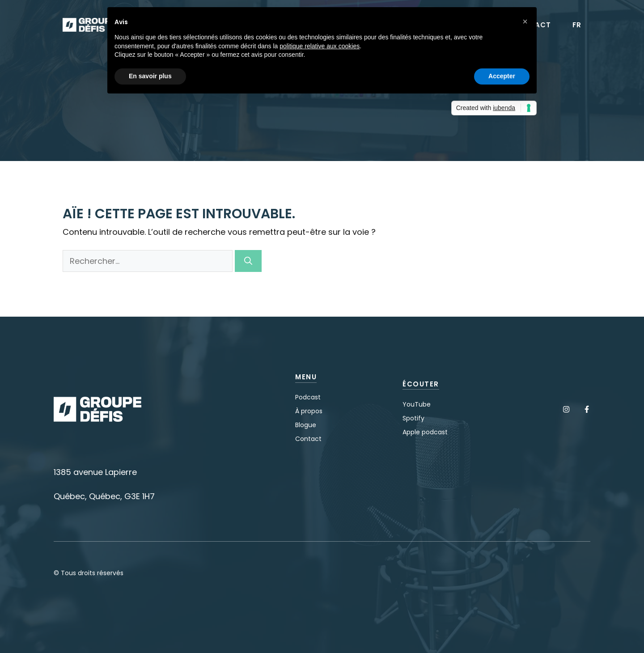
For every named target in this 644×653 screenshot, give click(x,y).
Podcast (308, 397)
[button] (525, 21)
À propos (309, 411)
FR (577, 25)
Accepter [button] (502, 76)
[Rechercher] (248, 261)
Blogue (306, 425)
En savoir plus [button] (150, 76)
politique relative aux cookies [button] (320, 46)
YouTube (417, 404)
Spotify (413, 418)
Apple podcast (425, 432)
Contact (308, 439)
